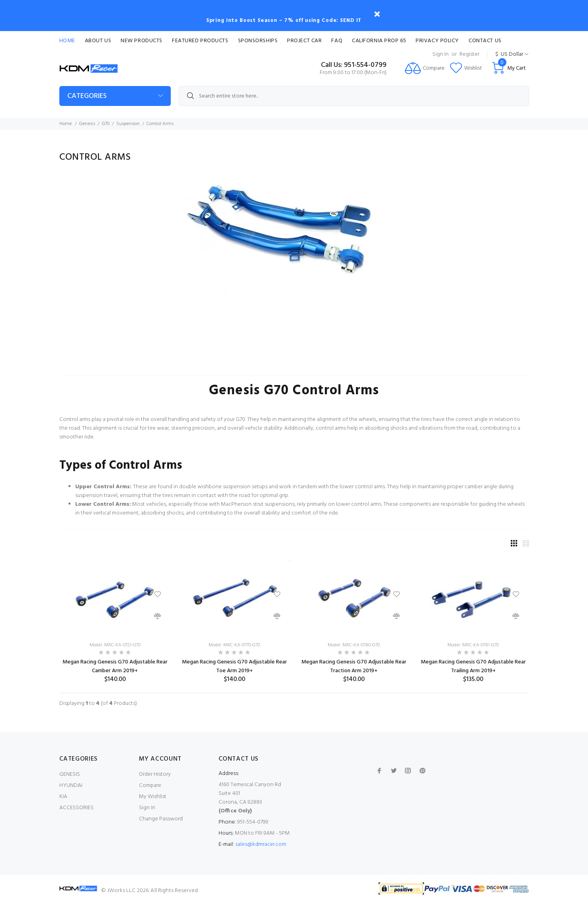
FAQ (337, 41)
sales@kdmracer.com (261, 844)
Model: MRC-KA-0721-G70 (115, 645)
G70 (106, 124)
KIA (63, 797)
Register (469, 54)
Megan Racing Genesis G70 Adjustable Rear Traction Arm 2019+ (354, 666)
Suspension (128, 124)
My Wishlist (153, 797)
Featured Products (200, 41)
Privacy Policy (437, 41)
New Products (142, 41)
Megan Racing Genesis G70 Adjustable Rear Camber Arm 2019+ (115, 666)
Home (67, 41)
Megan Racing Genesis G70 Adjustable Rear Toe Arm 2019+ (234, 666)
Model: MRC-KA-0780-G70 (354, 645)
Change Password (161, 819)
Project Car (304, 41)
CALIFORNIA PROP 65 (379, 41)
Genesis (87, 124)
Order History (155, 774)
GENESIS (70, 774)
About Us (98, 41)
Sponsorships (258, 41)
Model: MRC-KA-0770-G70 (234, 645)
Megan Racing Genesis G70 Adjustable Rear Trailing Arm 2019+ (473, 666)
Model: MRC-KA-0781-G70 (473, 645)
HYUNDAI (71, 786)
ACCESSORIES (76, 808)
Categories (87, 96)
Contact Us (485, 41)
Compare (150, 786)
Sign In (441, 54)
